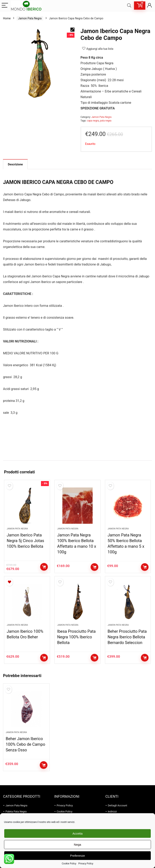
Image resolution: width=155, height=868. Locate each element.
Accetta (77, 833)
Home (7, 18)
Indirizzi (112, 811)
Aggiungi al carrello (44, 567)
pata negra (106, 121)
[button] (72, 30)
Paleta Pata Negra (16, 811)
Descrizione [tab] (15, 164)
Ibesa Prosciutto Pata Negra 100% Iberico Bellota (76, 637)
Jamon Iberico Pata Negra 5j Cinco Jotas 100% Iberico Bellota (25, 541)
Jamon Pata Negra (30, 18)
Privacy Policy (86, 864)
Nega (77, 845)
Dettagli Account (117, 805)
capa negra (93, 121)
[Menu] (5, 6)
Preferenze (77, 856)
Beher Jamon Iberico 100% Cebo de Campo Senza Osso (25, 744)
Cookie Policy (69, 864)
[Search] (129, 6)
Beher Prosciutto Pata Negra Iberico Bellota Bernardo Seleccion (127, 637)
